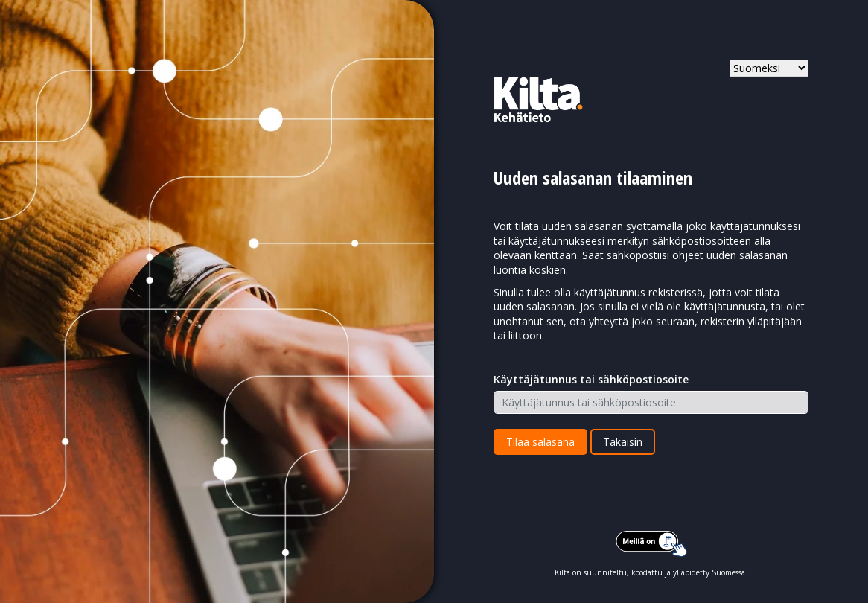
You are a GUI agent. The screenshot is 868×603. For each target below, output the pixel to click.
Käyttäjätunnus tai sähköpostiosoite (591, 379)
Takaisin (623, 442)
